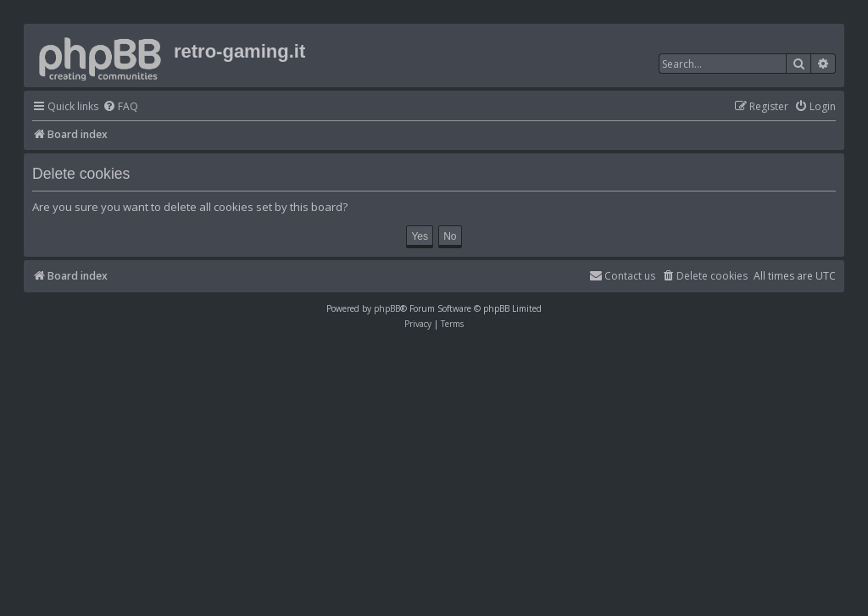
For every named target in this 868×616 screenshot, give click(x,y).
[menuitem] (120, 107)
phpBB (387, 308)
